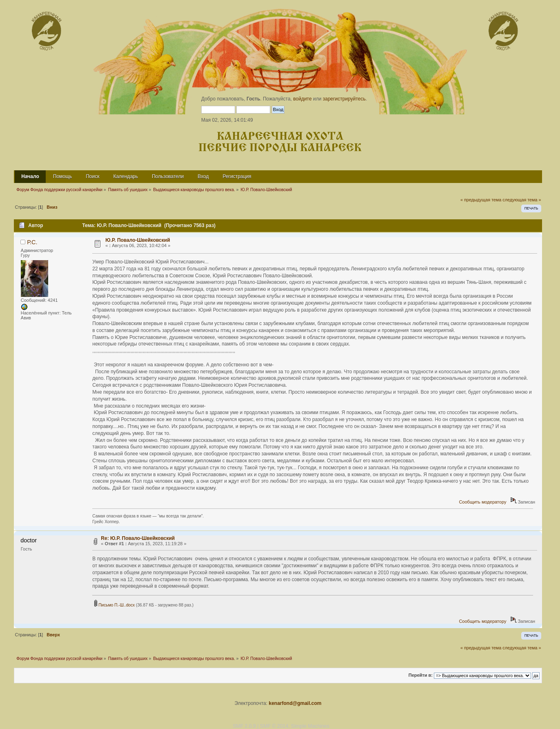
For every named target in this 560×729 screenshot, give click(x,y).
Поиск (92, 176)
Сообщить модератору (482, 502)
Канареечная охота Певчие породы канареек (280, 142)
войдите (302, 99)
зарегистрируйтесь (344, 99)
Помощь (62, 176)
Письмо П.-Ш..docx (114, 605)
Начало (30, 176)
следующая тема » (522, 200)
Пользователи (168, 176)
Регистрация (237, 176)
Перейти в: (421, 675)
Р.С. (32, 242)
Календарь (126, 176)
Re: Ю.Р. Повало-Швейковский (138, 538)
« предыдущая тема (481, 200)
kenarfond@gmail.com (295, 703)
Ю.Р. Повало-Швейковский (138, 240)
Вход (203, 176)
